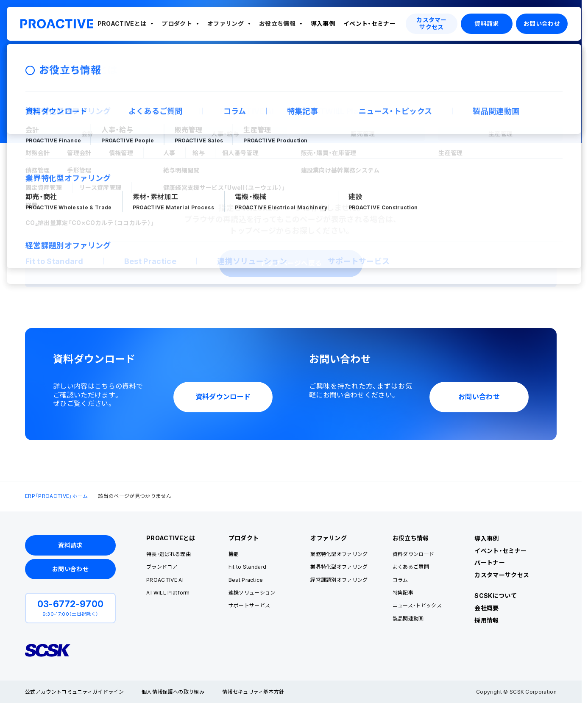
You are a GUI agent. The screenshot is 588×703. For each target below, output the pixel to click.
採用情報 (486, 620)
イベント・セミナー (369, 24)
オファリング (226, 24)
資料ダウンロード (414, 554)
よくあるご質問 (411, 567)
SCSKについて (496, 596)
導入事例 (323, 24)
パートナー (490, 563)
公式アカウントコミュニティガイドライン (74, 692)
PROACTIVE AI (165, 580)
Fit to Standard (248, 567)
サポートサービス (249, 605)
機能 (234, 554)
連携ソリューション (252, 593)
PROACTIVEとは (122, 24)
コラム (400, 580)
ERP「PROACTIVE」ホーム (56, 63)
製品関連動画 (408, 618)
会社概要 (486, 608)
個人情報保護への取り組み (173, 692)
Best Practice (246, 580)
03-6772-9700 (71, 604)
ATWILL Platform (168, 593)
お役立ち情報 (277, 24)
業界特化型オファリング (339, 567)
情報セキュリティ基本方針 (253, 692)
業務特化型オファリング (339, 554)
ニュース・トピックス (417, 605)
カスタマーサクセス (502, 575)
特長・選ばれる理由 (169, 554)
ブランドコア (162, 567)
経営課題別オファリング (339, 580)
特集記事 (403, 593)
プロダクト (177, 24)
